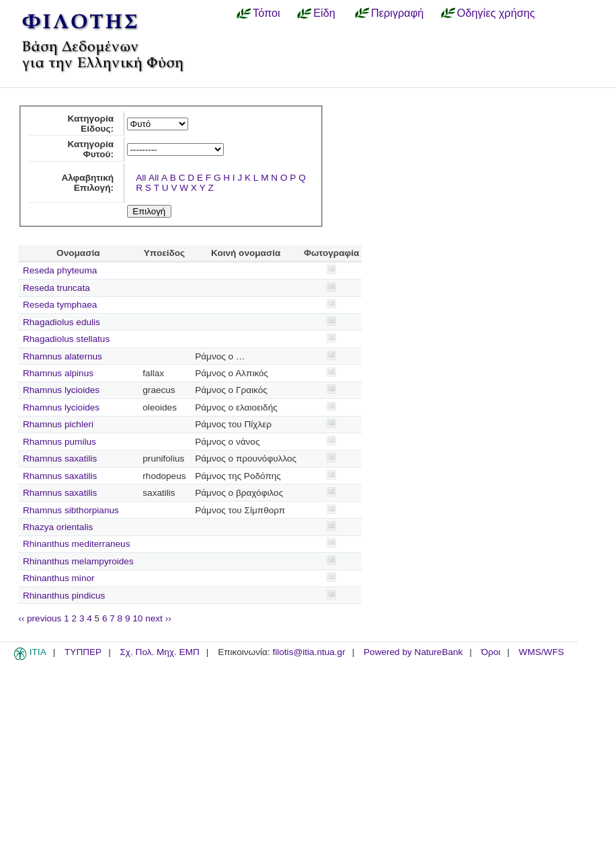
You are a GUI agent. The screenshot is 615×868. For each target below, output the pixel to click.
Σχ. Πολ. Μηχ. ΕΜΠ (159, 652)
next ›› (158, 618)
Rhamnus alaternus (63, 356)
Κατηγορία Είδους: (90, 124)
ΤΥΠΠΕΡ (83, 652)
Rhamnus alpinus (58, 373)
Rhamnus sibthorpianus (71, 510)
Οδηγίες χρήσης (496, 13)
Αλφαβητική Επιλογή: (87, 183)
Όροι (491, 652)
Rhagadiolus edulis (61, 322)
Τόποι (266, 13)
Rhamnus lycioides (61, 390)
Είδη (324, 13)
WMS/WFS (541, 652)
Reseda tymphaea (60, 305)
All (141, 178)
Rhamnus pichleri (58, 424)
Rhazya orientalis (58, 527)
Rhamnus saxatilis (60, 459)
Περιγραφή (397, 13)
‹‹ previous (40, 618)
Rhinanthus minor (59, 578)
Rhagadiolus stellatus (66, 339)
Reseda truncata (56, 288)
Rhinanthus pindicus (64, 596)
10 (137, 618)
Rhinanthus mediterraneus (76, 544)
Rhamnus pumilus (59, 442)
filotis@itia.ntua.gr (309, 652)
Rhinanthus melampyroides (78, 561)
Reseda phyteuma (60, 270)
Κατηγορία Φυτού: (90, 149)
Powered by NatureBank (413, 652)
